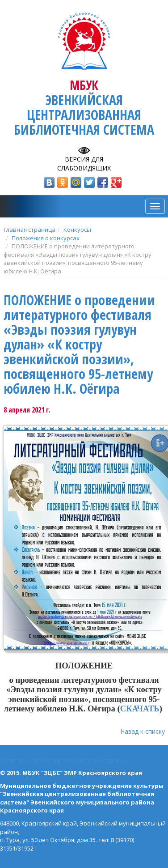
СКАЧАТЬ (140, 708)
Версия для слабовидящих (84, 164)
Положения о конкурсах (46, 238)
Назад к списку (143, 731)
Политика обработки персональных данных (63, 760)
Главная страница (29, 230)
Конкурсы (77, 230)
